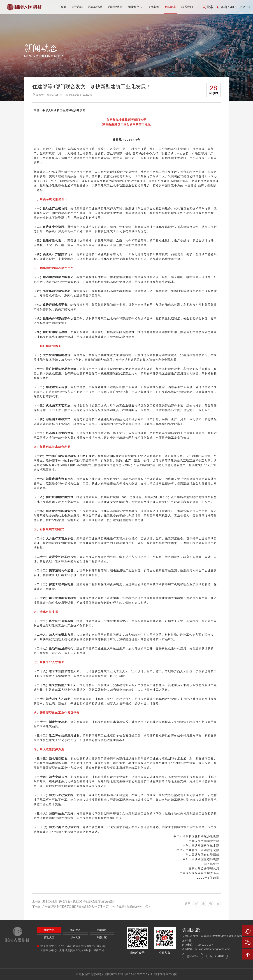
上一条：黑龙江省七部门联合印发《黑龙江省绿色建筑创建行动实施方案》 (74, 902)
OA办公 (192, 956)
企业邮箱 (217, 956)
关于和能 (77, 7)
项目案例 (153, 7)
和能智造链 (115, 7)
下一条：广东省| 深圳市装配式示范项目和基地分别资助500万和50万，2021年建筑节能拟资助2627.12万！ (92, 907)
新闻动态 (170, 7)
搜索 (208, 7)
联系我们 (187, 7)
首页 (63, 7)
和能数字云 (135, 7)
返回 (222, 55)
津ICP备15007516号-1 (139, 974)
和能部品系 (96, 7)
